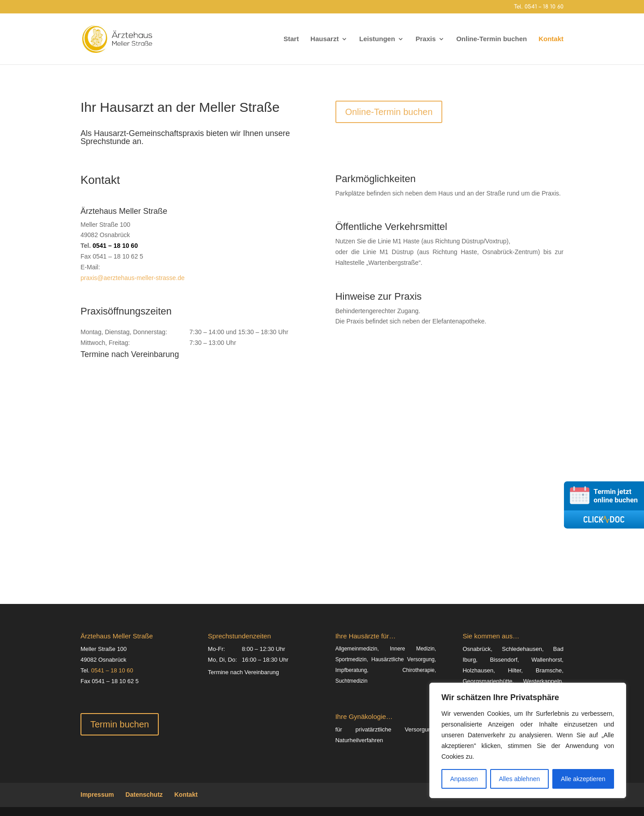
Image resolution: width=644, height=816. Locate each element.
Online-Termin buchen (491, 39)
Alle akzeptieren (583, 779)
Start (291, 39)
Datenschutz (144, 795)
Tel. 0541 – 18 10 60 (539, 7)
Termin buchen (120, 724)
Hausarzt (324, 39)
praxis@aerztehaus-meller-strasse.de (133, 278)
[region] (528, 740)
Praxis (426, 39)
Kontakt (551, 39)
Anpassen (464, 779)
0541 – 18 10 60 (115, 246)
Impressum (97, 795)
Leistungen (377, 39)
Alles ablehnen (519, 779)
